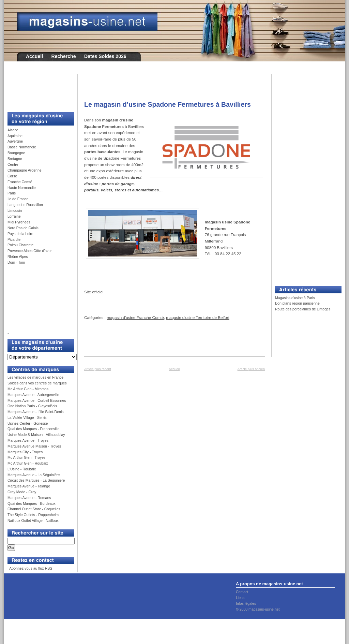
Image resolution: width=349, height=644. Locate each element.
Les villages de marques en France (35, 377)
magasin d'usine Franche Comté (135, 317)
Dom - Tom (16, 262)
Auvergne (15, 141)
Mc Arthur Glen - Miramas (28, 389)
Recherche (64, 56)
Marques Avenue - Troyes (28, 440)
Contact (242, 592)
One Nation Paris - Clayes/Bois (32, 406)
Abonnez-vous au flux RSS (30, 568)
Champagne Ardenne (25, 170)
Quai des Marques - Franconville (33, 429)
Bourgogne (16, 153)
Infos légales (246, 603)
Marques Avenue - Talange (29, 486)
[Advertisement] (38, 89)
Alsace (13, 130)
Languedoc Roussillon (25, 205)
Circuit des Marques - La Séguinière (36, 480)
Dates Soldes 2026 (105, 56)
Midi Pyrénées (19, 222)
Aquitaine (15, 136)
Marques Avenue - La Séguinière (34, 475)
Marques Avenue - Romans (29, 498)
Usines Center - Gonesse (28, 423)
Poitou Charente (20, 245)
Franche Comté (20, 182)
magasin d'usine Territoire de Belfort (198, 317)
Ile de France (18, 199)
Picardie (14, 239)
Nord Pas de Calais (23, 228)
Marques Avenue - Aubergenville (33, 395)
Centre (13, 164)
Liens (240, 598)
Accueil (34, 56)
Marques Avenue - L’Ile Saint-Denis (36, 412)
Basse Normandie (22, 147)
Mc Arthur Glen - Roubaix (28, 463)
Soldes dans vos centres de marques (37, 383)
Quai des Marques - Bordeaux (32, 503)
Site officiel (94, 292)
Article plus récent (98, 369)
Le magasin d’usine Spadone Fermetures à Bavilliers (168, 104)
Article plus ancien (251, 369)
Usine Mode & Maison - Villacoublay (36, 435)
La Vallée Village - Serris (27, 418)
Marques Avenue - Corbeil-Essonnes (37, 400)
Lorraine (14, 216)
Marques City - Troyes (25, 452)
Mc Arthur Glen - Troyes (26, 457)
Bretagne (15, 159)
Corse (12, 176)
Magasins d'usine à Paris (295, 298)
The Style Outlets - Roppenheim (33, 515)
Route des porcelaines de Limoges (303, 309)
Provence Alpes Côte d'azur (30, 251)
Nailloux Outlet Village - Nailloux (33, 521)
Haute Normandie (22, 188)
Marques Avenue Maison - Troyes (34, 446)
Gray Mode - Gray (22, 492)
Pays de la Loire (20, 234)
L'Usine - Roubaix (22, 469)
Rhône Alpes (18, 257)
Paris (12, 193)
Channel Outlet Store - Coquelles (34, 509)
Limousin (15, 210)
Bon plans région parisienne (297, 303)
